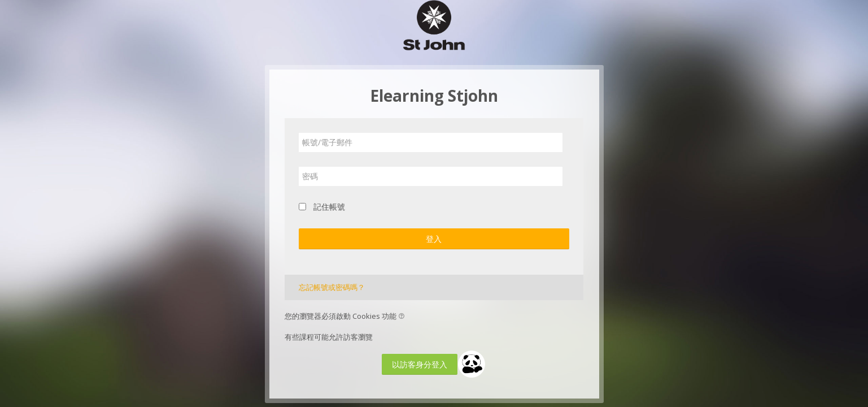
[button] (403, 317)
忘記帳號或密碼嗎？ (332, 287)
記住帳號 (329, 207)
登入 (434, 239)
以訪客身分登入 (420, 364)
